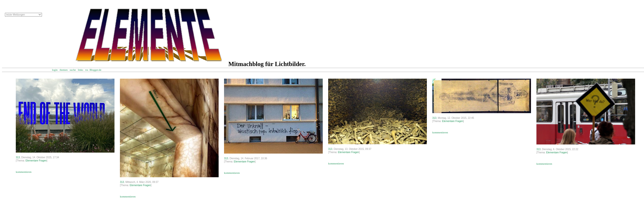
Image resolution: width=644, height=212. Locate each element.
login (55, 70)
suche (73, 70)
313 (18, 157)
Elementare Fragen (36, 161)
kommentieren (24, 172)
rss (87, 70)
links (81, 70)
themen (64, 70)
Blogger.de (98, 70)
